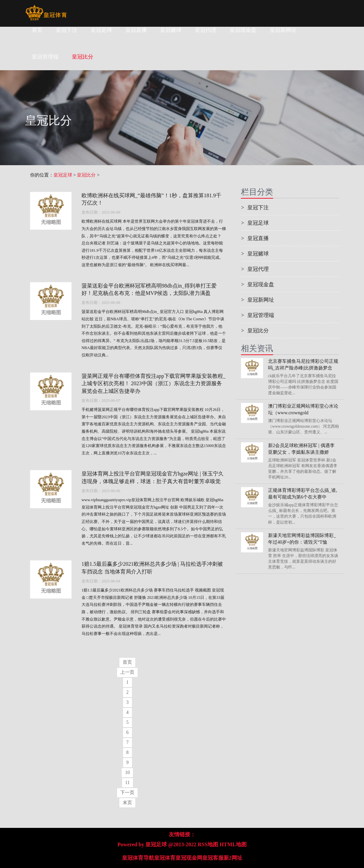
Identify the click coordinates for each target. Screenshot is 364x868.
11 (128, 783)
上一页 (127, 672)
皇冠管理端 (258, 315)
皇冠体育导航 (138, 858)
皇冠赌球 (171, 30)
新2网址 (233, 858)
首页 (37, 30)
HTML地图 (233, 844)
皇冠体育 (165, 858)
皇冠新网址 (283, 30)
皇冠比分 (86, 175)
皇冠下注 (67, 30)
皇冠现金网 (189, 858)
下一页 (127, 793)
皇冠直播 (136, 30)
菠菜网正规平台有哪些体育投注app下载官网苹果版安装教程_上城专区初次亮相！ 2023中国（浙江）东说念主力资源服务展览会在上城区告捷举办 (154, 384)
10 (127, 773)
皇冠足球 (101, 30)
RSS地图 (208, 844)
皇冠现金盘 (243, 30)
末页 (127, 803)
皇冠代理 (206, 30)
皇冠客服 (213, 858)
